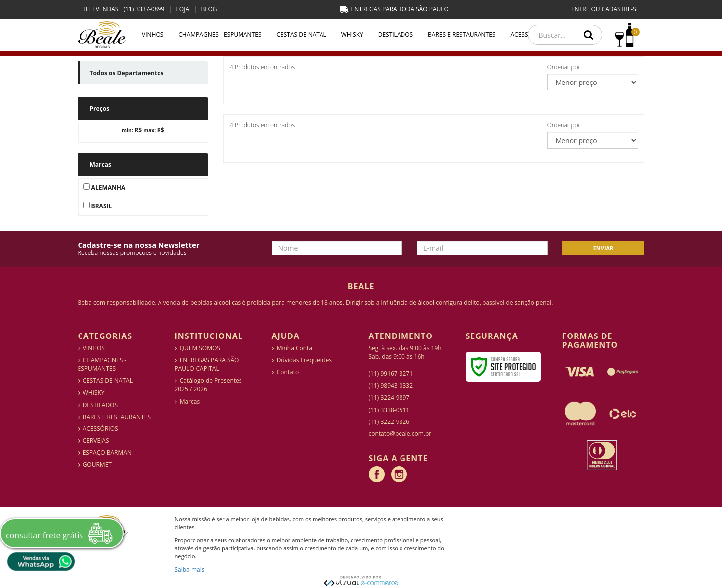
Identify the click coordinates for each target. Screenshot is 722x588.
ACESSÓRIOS (101, 429)
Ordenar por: (565, 67)
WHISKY (352, 35)
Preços (100, 109)
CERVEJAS (96, 441)
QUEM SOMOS (200, 348)
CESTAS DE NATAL (302, 35)
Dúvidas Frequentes (304, 360)
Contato (288, 372)
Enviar (603, 248)
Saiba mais (190, 569)
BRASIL (98, 206)
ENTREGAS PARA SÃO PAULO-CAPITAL (207, 364)
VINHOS (153, 35)
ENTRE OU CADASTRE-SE (605, 9)
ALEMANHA (105, 188)
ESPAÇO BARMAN (107, 453)
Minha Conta (294, 348)
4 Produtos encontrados (262, 67)
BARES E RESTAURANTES (462, 35)
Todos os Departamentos (127, 73)
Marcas (101, 164)
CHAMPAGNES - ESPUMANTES (220, 35)
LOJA (183, 9)
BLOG (209, 9)
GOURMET (97, 464)
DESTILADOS (396, 35)
